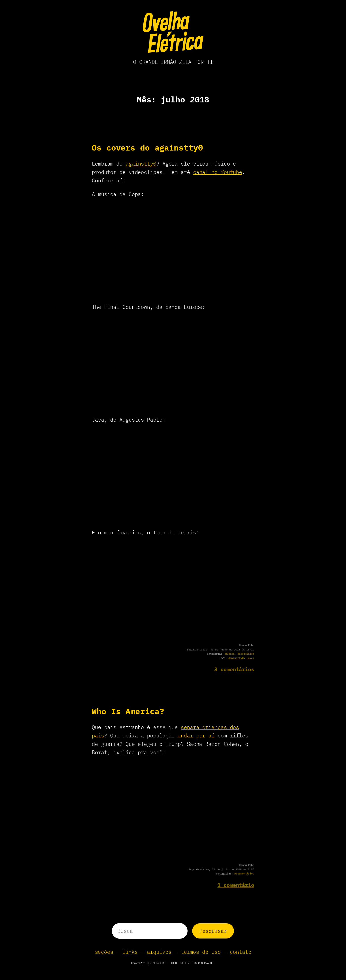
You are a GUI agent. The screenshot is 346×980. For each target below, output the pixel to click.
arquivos (159, 952)
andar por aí (196, 736)
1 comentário (236, 885)
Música (230, 654)
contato (240, 952)
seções (104, 952)
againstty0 (141, 164)
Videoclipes (246, 654)
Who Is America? (128, 711)
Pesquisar (213, 931)
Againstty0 (236, 658)
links (130, 952)
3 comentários (234, 669)
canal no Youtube (218, 172)
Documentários (244, 874)
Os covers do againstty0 (147, 148)
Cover (251, 658)
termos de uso (201, 952)
